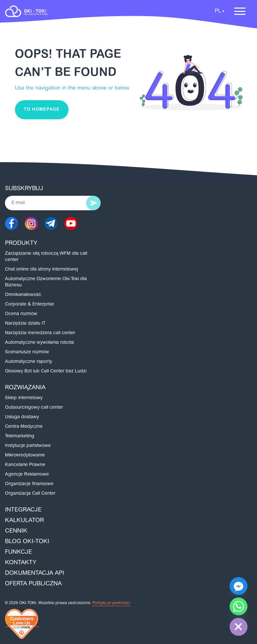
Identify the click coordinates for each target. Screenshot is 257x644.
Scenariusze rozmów (27, 352)
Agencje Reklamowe (27, 475)
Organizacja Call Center (30, 494)
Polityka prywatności (111, 603)
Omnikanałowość (23, 295)
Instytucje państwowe (28, 446)
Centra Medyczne (24, 427)
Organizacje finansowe (29, 484)
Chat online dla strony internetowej (41, 270)
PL (218, 11)
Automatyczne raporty (29, 362)
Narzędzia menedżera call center (40, 333)
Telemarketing (20, 436)
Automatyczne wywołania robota (39, 343)
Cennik (16, 531)
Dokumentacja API (34, 573)
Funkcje (18, 552)
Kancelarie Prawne (25, 465)
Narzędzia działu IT (25, 324)
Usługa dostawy (22, 417)
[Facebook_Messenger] (239, 586)
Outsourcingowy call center (34, 408)
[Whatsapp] (239, 606)
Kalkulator (24, 521)
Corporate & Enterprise (30, 305)
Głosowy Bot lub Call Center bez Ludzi (46, 371)
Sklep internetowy (24, 398)
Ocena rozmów (21, 314)
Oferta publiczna (33, 584)
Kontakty (21, 563)
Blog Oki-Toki (27, 542)
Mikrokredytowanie (25, 455)
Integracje (23, 510)
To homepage (42, 110)
